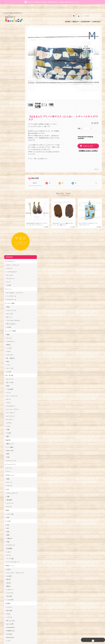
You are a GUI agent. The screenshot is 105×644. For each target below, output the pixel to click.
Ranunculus (10, 423)
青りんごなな (10, 406)
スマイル (9, 527)
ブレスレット (10, 64)
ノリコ (8, 470)
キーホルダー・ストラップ (14, 78)
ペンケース (10, 289)
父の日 (8, 368)
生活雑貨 (9, 334)
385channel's (10, 524)
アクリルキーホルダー (13, 106)
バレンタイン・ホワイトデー (15, 358)
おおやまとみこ (11, 443)
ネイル (8, 341)
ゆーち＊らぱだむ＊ (12, 551)
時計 (8, 147)
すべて (38, 175)
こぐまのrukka (11, 530)
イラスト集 (10, 299)
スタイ (8, 212)
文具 (7, 275)
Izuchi (8, 399)
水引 (8, 310)
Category (85, 18)
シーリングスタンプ (12, 347)
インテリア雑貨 (11, 116)
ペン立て (9, 133)
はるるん (9, 483)
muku (8, 436)
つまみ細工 (10, 175)
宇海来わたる (10, 416)
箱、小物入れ (10, 144)
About (76, 18)
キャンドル (10, 154)
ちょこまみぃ (10, 446)
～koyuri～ (9, 490)
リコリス (9, 393)
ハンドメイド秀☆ (12, 460)
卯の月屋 (9, 396)
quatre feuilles (11, 456)
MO (7, 429)
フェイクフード (11, 250)
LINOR (8, 534)
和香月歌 (9, 440)
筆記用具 (9, 285)
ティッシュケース (12, 181)
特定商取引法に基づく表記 (14, 614)
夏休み (8, 372)
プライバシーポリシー (13, 610)
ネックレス (10, 61)
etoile (8, 564)
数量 (79, 121)
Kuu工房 (9, 419)
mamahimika (10, 413)
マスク (8, 188)
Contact (97, 18)
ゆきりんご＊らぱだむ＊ (14, 547)
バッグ (8, 178)
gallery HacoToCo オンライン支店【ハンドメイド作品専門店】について (16, 600)
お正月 (8, 355)
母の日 (8, 365)
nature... (9, 544)
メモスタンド (10, 127)
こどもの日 (10, 385)
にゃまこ (9, 433)
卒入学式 (9, 382)
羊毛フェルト (10, 261)
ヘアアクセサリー (12, 57)
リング (8, 67)
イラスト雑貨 (10, 89)
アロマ (8, 137)
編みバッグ (10, 229)
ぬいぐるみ (10, 168)
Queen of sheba (11, 507)
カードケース (10, 201)
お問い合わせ (10, 606)
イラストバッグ (11, 96)
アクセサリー (10, 47)
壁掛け (8, 130)
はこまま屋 (10, 409)
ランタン (9, 123)
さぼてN (9, 537)
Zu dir (8, 571)
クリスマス (10, 378)
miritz (8, 500)
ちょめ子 (9, 497)
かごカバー (10, 205)
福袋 (8, 320)
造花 (8, 317)
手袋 (8, 243)
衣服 (8, 215)
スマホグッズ (10, 331)
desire (8, 504)
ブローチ (9, 54)
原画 (8, 92)
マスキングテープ (12, 279)
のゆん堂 (9, 540)
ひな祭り (9, 362)
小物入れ (9, 324)
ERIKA (8, 557)
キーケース (10, 164)
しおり (8, 337)
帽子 (8, 222)
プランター (10, 140)
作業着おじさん (11, 480)
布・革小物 (9, 161)
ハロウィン (10, 375)
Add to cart (88, 138)
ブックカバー (10, 198)
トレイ (8, 150)
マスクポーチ (10, 191)
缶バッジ (9, 102)
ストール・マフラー (12, 195)
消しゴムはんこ (11, 109)
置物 (8, 120)
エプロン (9, 208)
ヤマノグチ (10, 463)
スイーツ (9, 253)
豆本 (8, 303)
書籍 (7, 296)
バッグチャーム (11, 81)
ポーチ (8, 185)
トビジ (8, 426)
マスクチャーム (11, 85)
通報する (97, 161)
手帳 (8, 282)
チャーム (8, 74)
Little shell (10, 517)
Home (68, 18)
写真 (8, 327)
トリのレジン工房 (12, 561)
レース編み (10, 232)
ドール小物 (10, 344)
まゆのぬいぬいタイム (13, 514)
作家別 (8, 389)
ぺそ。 (8, 466)
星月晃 (8, 487)
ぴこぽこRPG (10, 453)
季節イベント (10, 351)
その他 (8, 71)
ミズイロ (9, 403)
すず (8, 554)
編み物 (8, 225)
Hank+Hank (10, 493)
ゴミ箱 (8, 157)
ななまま (9, 510)
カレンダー (10, 99)
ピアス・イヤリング (12, 50)
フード (8, 257)
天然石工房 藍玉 (11, 473)
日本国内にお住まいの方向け (88, 143)
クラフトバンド (11, 246)
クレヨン (9, 292)
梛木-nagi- (9, 477)
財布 (8, 171)
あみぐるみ (10, 236)
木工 (8, 314)
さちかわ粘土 (10, 520)
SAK (8, 567)
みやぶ (8, 450)
